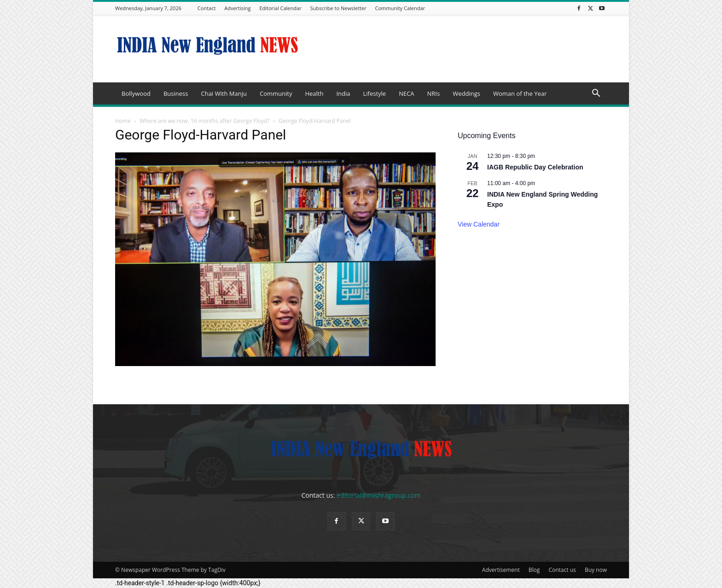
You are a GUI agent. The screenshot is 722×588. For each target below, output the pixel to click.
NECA (406, 93)
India (343, 93)
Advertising (237, 8)
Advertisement (501, 570)
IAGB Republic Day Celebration (535, 167)
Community (276, 93)
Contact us (562, 570)
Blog (534, 570)
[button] (596, 94)
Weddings (466, 93)
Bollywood (136, 93)
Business (176, 93)
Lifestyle (374, 93)
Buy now (596, 570)
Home (123, 121)
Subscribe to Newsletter (338, 8)
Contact (207, 8)
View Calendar (479, 224)
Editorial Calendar (280, 8)
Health (314, 93)
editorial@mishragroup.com (378, 495)
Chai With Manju (224, 93)
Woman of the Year (520, 93)
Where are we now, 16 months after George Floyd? (204, 121)
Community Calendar (400, 8)
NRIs (434, 93)
